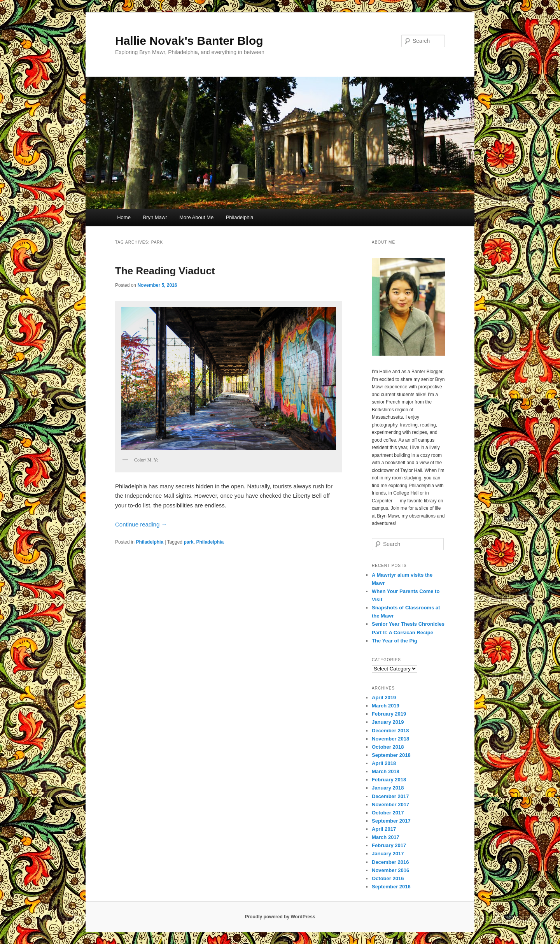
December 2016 (390, 862)
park (188, 542)
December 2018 (390, 731)
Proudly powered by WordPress (280, 917)
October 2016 (388, 878)
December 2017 (390, 796)
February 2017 (389, 845)
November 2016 (390, 870)
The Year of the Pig (395, 641)
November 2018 (390, 739)
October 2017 (388, 813)
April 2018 (384, 763)
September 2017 (391, 821)
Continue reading (141, 524)
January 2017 (388, 854)
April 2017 (384, 829)
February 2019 (389, 714)
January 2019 (388, 722)
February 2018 (389, 780)
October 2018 (388, 747)
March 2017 (386, 837)
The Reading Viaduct (165, 271)
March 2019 (386, 706)
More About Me (196, 217)
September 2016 (391, 887)
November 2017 (390, 805)
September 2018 (391, 755)
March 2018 (386, 771)
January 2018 (388, 788)
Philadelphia (240, 217)
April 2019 (384, 697)
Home (124, 217)
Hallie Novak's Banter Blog (189, 41)
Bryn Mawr (155, 217)
